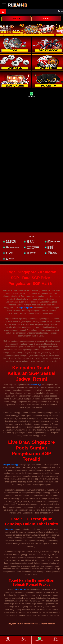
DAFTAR (16, 19)
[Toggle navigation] (4, 5)
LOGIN (46, 19)
